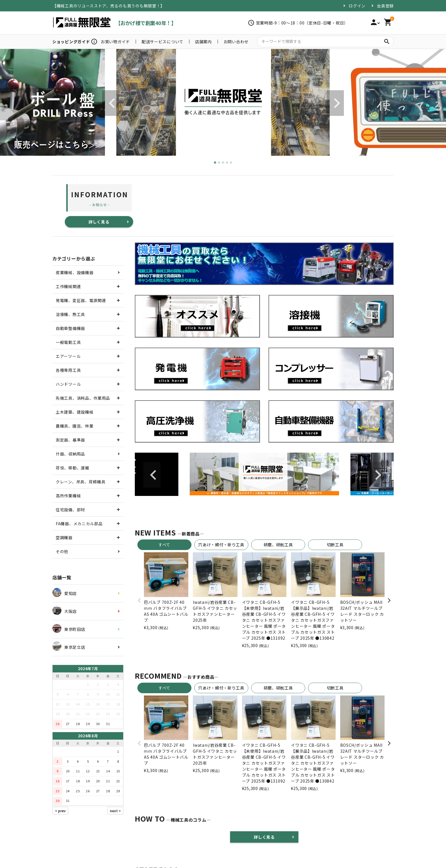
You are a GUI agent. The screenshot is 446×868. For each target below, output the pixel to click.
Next (335, 103)
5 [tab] (231, 163)
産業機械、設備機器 (75, 272)
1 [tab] (215, 163)
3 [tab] (223, 163)
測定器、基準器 (70, 440)
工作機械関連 (68, 286)
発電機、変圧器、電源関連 (81, 300)
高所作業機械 (68, 496)
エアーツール (68, 356)
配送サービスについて (163, 42)
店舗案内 (204, 42)
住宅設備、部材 (70, 510)
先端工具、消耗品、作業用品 (83, 398)
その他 (62, 551)
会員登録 (385, 6)
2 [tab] (219, 163)
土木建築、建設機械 (75, 412)
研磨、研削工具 (278, 545)
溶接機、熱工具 (70, 314)
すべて (164, 545)
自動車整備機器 (70, 328)
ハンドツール (68, 384)
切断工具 (335, 545)
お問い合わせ (236, 42)
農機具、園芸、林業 (75, 426)
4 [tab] (227, 163)
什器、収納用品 (70, 454)
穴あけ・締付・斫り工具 (221, 545)
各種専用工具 (68, 370)
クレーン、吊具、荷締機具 (80, 482)
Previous (111, 103)
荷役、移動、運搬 (73, 468)
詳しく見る (99, 222)
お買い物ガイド (115, 42)
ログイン (357, 6)
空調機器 (64, 537)
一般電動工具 (68, 342)
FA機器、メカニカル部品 (79, 524)
